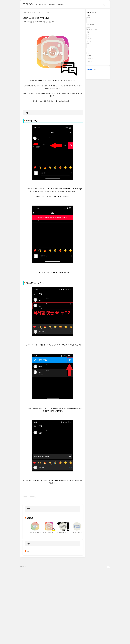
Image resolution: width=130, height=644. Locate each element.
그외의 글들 (90, 58)
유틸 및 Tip (89, 61)
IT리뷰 (88, 15)
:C (87, 51)
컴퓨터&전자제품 (91, 25)
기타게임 (89, 36)
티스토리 (89, 56)
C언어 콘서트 (90, 53)
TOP (108, 567)
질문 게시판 (52, 4)
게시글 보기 (43, 4)
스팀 (88, 34)
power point (90, 46)
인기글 (95, 70)
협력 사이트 (61, 4)
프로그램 (89, 27)
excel (88, 44)
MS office (89, 41)
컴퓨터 (89, 18)
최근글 (90, 70)
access (89, 48)
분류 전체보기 (91, 13)
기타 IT (89, 22)
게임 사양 (90, 39)
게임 (88, 32)
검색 (105, 4)
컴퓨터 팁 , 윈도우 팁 (92, 29)
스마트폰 (89, 20)
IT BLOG (28, 4)
